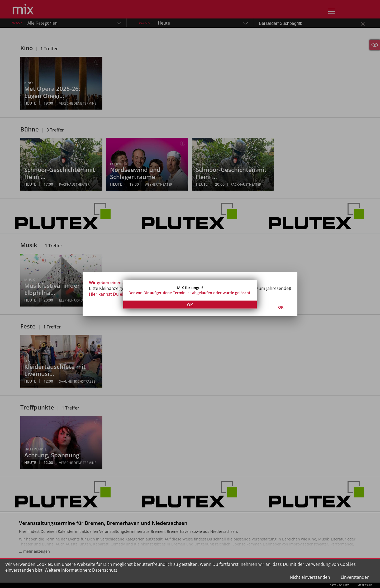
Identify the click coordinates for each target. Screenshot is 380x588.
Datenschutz (105, 570)
